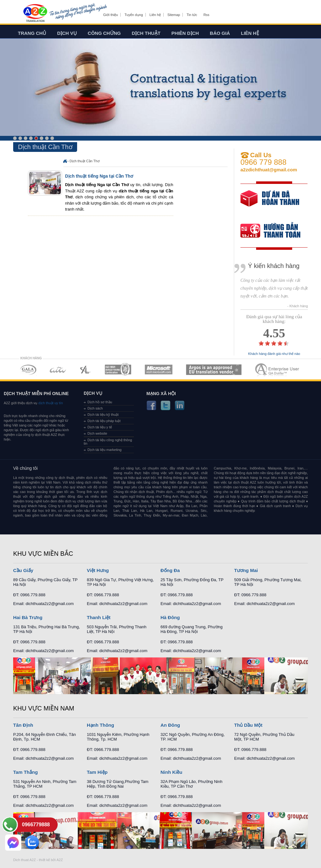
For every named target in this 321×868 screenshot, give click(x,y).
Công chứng (104, 33)
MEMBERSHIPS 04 (118, 370)
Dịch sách (95, 408)
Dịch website (97, 433)
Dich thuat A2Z (24, 860)
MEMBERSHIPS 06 (214, 370)
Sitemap (174, 15)
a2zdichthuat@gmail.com (269, 170)
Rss (206, 15)
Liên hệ (155, 15)
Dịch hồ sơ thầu (100, 402)
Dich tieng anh (35, 13)
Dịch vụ (67, 33)
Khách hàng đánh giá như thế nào (274, 354)
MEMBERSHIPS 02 (58, 370)
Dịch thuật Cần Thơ (85, 161)
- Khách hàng (298, 306)
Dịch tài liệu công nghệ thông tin (108, 442)
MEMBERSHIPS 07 (278, 370)
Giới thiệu (111, 15)
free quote (270, 203)
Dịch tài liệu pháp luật (104, 421)
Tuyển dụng (134, 15)
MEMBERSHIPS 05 (159, 370)
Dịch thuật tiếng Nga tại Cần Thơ (99, 176)
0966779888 (36, 825)
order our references (276, 231)
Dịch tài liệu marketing (105, 450)
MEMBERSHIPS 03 (86, 370)
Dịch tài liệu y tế (100, 427)
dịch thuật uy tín (50, 403)
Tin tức (192, 15)
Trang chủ (32, 33)
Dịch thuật (146, 33)
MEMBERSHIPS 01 (28, 370)
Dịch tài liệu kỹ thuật (103, 415)
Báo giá (220, 33)
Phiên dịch (185, 33)
